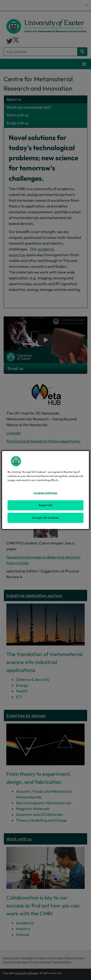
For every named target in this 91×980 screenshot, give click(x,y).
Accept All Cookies (45, 518)
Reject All (45, 505)
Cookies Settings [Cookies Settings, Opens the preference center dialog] (45, 493)
